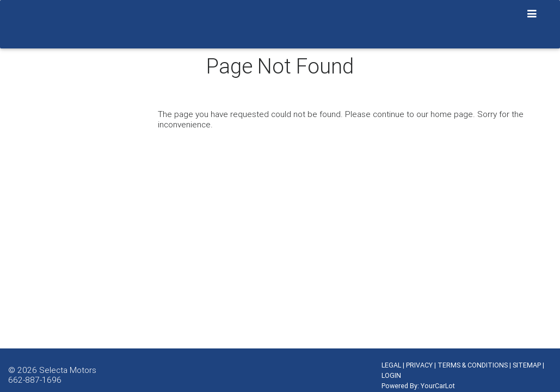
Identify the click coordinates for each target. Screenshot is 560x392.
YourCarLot (438, 386)
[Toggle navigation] (532, 14)
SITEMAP (527, 365)
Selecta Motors (68, 370)
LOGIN (391, 375)
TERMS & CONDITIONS (473, 365)
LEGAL (391, 365)
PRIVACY (419, 365)
